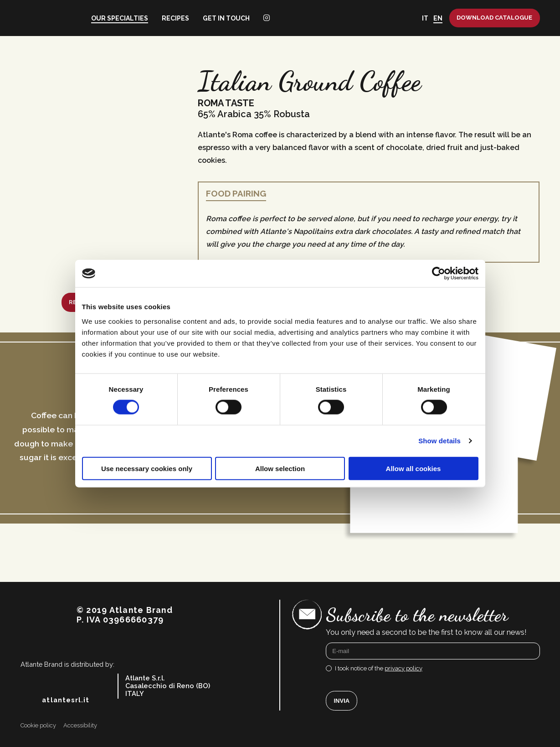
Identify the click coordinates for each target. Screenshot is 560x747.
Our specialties (120, 18)
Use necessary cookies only (147, 468)
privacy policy (403, 668)
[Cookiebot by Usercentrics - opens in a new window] (439, 274)
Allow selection (280, 468)
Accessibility (80, 726)
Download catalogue (494, 18)
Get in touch (226, 18)
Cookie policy (38, 726)
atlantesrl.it (65, 700)
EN (438, 18)
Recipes (175, 18)
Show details (439, 441)
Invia (342, 701)
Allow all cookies (414, 468)
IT (425, 18)
